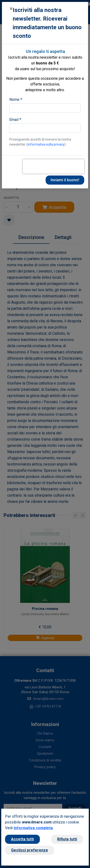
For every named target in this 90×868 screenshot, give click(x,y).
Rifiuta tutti (67, 839)
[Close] (11, 9)
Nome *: (16, 99)
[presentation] (54, 166)
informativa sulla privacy (46, 144)
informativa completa (33, 828)
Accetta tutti (22, 839)
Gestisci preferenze (30, 850)
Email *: (16, 120)
